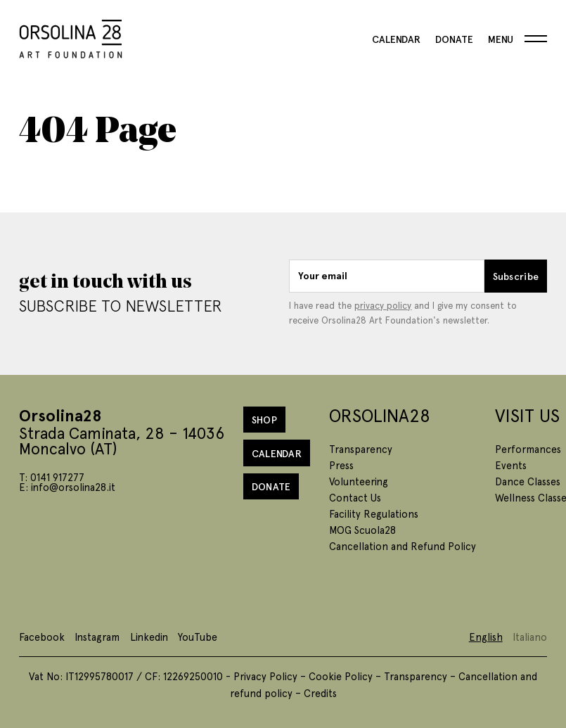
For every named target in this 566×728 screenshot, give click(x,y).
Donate (454, 39)
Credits (320, 693)
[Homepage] (71, 36)
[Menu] (517, 39)
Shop (264, 419)
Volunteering (359, 481)
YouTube (198, 637)
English (486, 637)
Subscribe (516, 276)
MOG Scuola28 (362, 530)
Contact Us (355, 497)
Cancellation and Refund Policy (403, 546)
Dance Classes (528, 481)
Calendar (396, 39)
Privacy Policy (265, 676)
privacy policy (383, 305)
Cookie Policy (341, 676)
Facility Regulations (374, 513)
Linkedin (149, 637)
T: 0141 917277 (52, 477)
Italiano (530, 637)
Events (511, 465)
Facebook (42, 637)
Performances (528, 449)
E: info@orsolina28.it (67, 487)
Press (341, 465)
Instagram (97, 637)
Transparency (361, 449)
